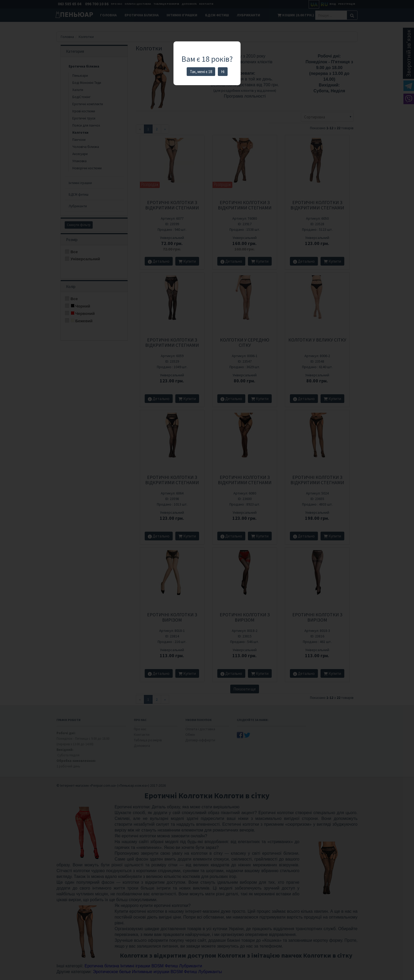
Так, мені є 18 (201, 72)
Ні (223, 72)
